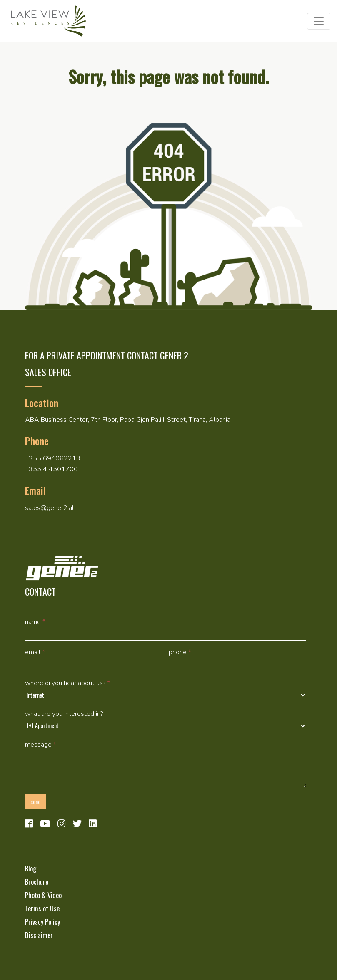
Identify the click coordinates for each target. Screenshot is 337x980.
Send (36, 801)
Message (41, 745)
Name (35, 622)
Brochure (37, 882)
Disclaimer (39, 935)
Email (35, 652)
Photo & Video (43, 895)
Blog (31, 869)
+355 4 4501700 (51, 469)
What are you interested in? (64, 714)
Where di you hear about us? (67, 683)
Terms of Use (42, 908)
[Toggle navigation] (319, 21)
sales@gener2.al (49, 508)
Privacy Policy (42, 922)
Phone (180, 652)
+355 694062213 (53, 458)
